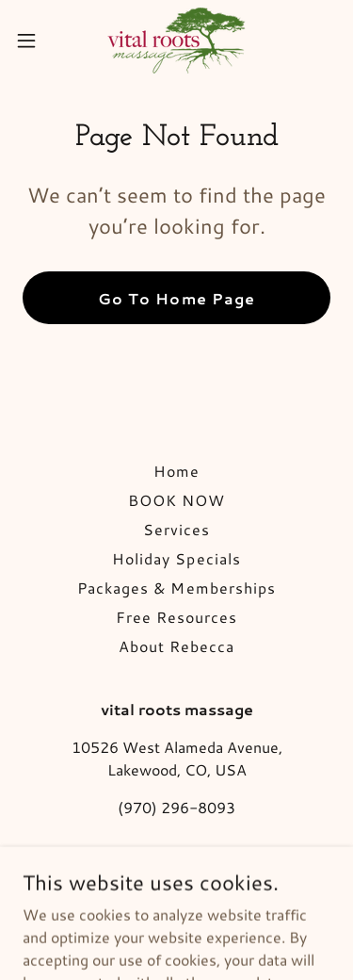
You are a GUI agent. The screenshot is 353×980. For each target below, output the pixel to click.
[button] (33, 41)
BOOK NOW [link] (176, 500)
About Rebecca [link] (176, 646)
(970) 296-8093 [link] (176, 807)
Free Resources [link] (176, 617)
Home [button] (176, 471)
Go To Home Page (176, 298)
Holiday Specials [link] (176, 558)
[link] (176, 41)
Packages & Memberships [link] (176, 588)
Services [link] (176, 529)
